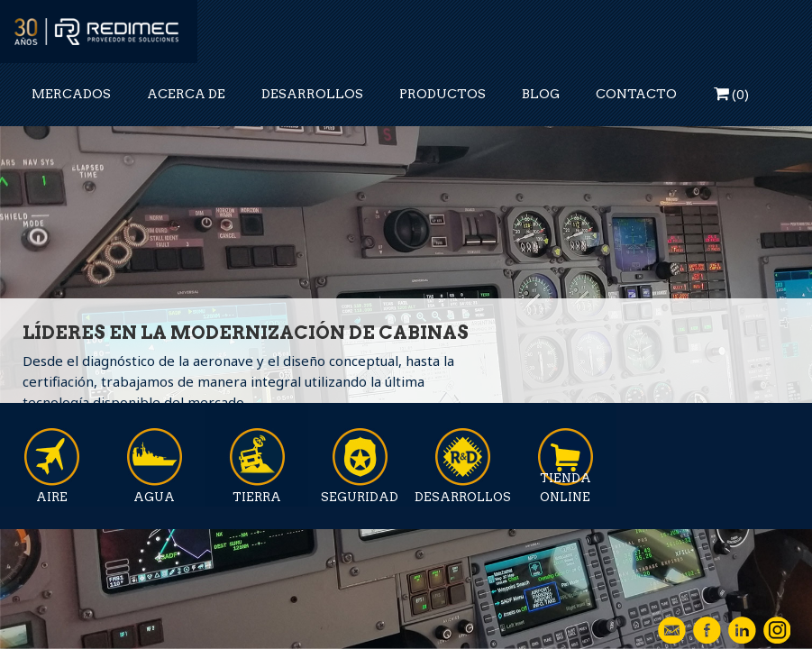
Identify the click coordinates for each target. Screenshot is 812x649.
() (731, 94)
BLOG (541, 94)
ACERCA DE (186, 94)
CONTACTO (636, 94)
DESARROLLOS (312, 94)
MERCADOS (71, 94)
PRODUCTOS (442, 94)
